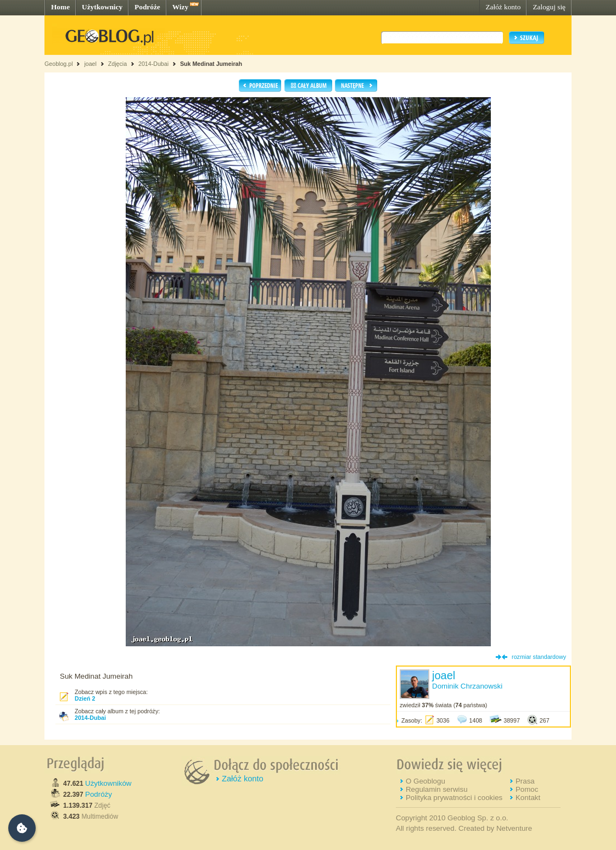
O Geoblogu (425, 781)
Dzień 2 (85, 698)
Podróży (99, 794)
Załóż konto (503, 7)
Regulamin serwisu (437, 789)
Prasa (525, 781)
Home (60, 7)
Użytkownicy (102, 7)
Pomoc (527, 789)
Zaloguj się (549, 7)
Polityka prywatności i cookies (454, 798)
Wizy (180, 7)
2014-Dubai (153, 64)
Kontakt (528, 798)
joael (90, 64)
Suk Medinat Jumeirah (211, 64)
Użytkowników (108, 783)
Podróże (147, 7)
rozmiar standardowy (539, 657)
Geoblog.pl (59, 64)
